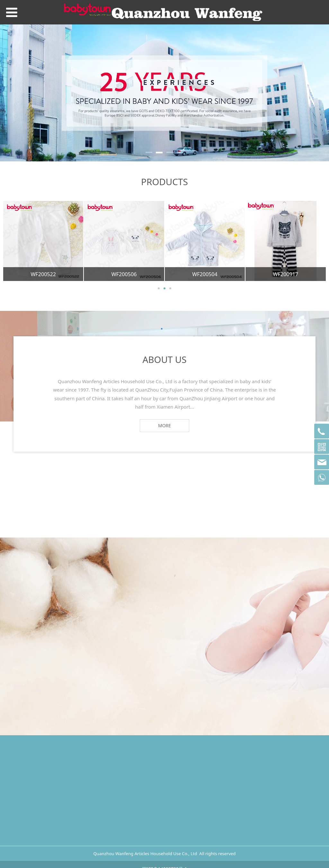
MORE (164, 425)
